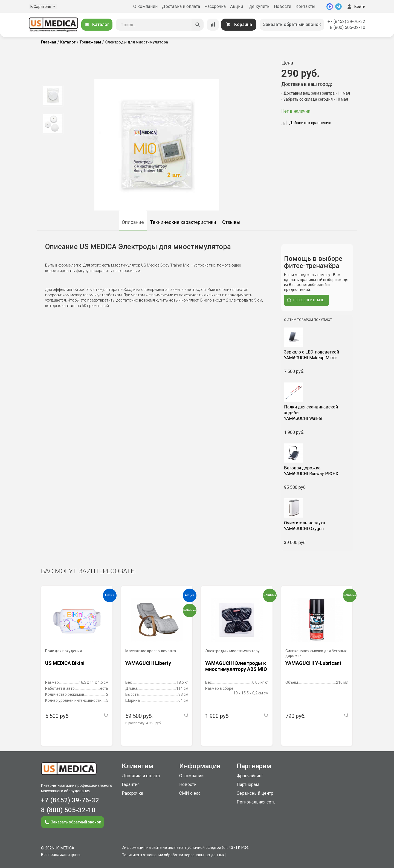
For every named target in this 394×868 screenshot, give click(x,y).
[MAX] (330, 7)
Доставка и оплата (181, 6)
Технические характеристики (183, 222)
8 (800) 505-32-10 (348, 27)
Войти (356, 7)
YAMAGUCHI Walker (317, 413)
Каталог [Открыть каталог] (97, 24)
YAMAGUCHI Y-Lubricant (313, 663)
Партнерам (248, 784)
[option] (53, 96)
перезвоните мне (305, 300)
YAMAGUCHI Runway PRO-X (317, 471)
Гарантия (131, 784)
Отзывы (231, 222)
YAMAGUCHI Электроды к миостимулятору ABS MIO (236, 666)
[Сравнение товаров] (213, 25)
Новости (283, 6)
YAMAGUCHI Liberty (148, 663)
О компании (145, 6)
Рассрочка (215, 6)
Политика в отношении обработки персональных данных (173, 855)
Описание (133, 222)
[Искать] (198, 25)
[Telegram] (338, 7)
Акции (237, 6)
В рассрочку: (143, 723)
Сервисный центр (255, 793)
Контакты (305, 6)
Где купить (258, 6)
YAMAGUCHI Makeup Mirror (317, 355)
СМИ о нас (190, 793)
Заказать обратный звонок (292, 24)
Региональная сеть (256, 802)
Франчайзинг (250, 776)
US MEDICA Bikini (65, 663)
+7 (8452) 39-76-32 (346, 21)
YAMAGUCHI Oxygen (317, 526)
